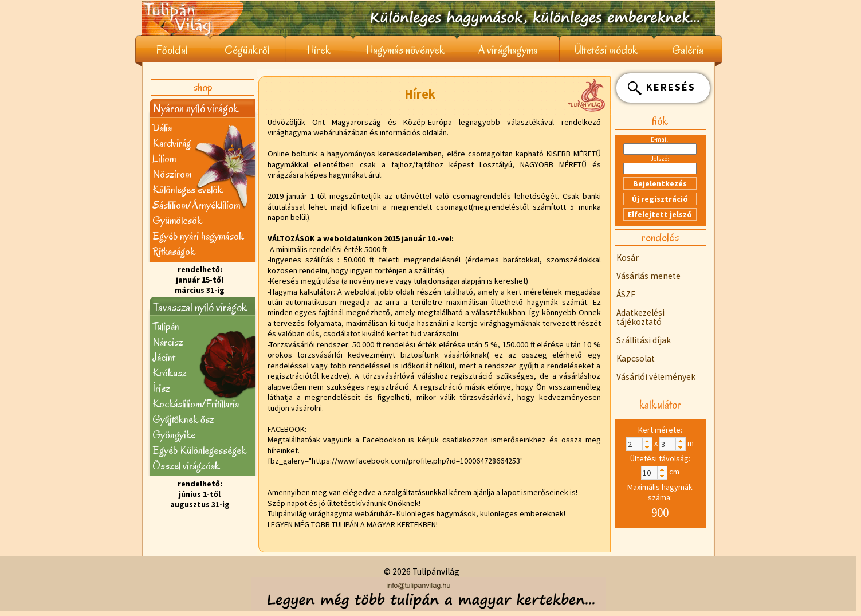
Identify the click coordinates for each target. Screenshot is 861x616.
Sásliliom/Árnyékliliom (196, 205)
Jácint (164, 357)
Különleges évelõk (188, 189)
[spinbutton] (639, 444)
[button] (647, 441)
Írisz (161, 388)
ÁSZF (626, 294)
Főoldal (172, 50)
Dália (162, 127)
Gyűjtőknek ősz (183, 419)
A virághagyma (508, 50)
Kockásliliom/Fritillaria (196, 404)
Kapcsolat (636, 358)
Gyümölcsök (177, 220)
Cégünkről (247, 50)
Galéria (688, 50)
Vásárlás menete (648, 276)
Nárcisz (168, 342)
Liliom (164, 158)
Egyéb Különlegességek (199, 450)
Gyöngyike (174, 435)
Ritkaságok (174, 251)
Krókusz (170, 373)
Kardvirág (172, 143)
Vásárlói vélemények (656, 377)
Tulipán (166, 326)
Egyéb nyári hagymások (198, 236)
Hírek (319, 50)
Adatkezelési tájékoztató (640, 317)
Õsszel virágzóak (186, 466)
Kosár (628, 258)
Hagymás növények (405, 50)
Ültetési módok (606, 50)
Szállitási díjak (644, 340)
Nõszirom (172, 174)
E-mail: (660, 139)
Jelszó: (660, 159)
